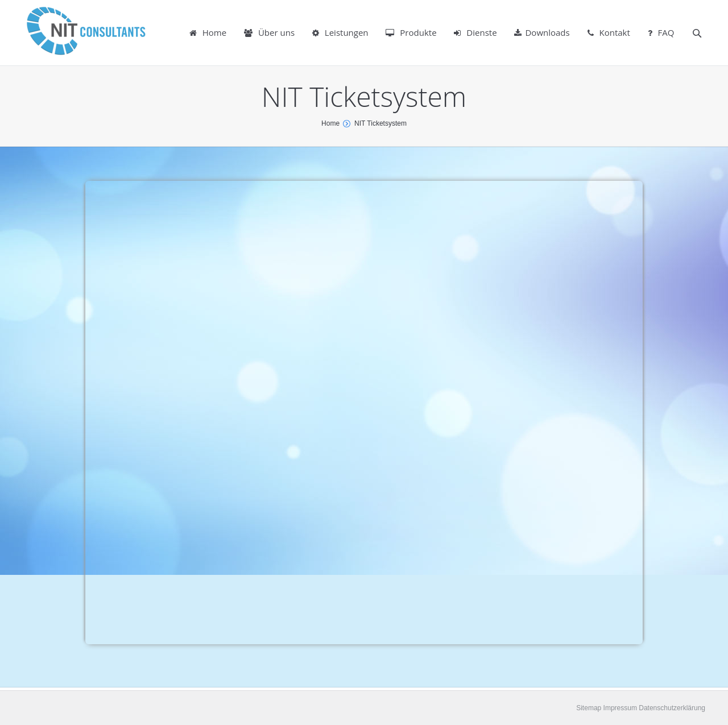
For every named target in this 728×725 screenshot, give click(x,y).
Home (330, 123)
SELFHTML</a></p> (364, 413)
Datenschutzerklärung (671, 708)
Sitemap (589, 708)
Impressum (619, 708)
